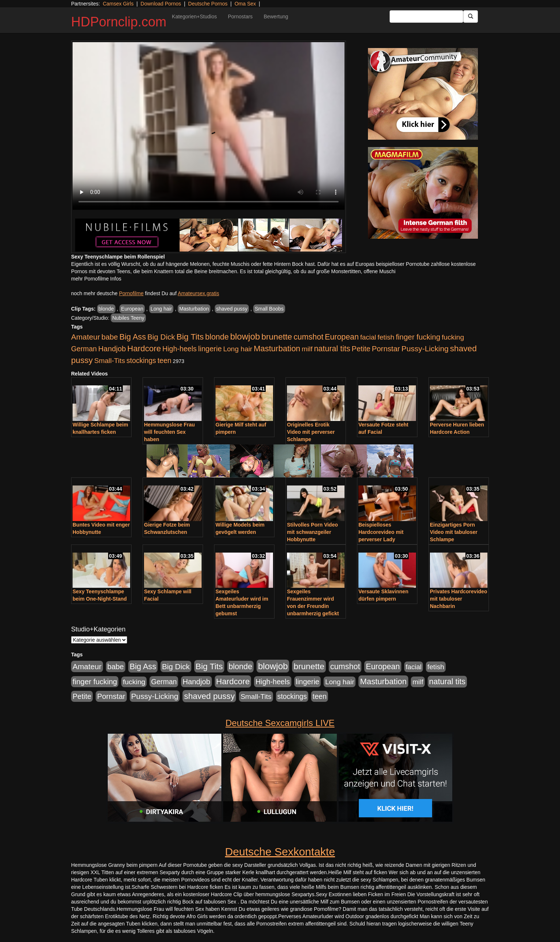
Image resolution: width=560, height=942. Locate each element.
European (132, 309)
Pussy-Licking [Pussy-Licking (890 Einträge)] (425, 349)
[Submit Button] (471, 17)
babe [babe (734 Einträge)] (110, 337)
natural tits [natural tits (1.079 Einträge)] (332, 349)
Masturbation (194, 309)
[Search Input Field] (426, 17)
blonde (106, 309)
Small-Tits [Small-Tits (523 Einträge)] (110, 361)
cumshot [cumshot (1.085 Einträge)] (308, 337)
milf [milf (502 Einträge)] (307, 349)
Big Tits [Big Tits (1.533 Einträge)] (190, 337)
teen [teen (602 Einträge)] (165, 360)
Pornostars (240, 17)
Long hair (161, 309)
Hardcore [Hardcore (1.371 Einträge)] (144, 349)
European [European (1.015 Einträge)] (342, 337)
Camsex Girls (118, 4)
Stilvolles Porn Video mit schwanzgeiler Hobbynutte (312, 532)
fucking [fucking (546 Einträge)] (453, 337)
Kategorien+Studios (194, 17)
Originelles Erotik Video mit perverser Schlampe (311, 432)
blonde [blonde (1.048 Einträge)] (217, 337)
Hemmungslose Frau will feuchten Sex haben (169, 432)
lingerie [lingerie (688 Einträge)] (210, 349)
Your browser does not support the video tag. (209, 126)
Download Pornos (161, 4)
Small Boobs (269, 309)
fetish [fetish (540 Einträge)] (386, 337)
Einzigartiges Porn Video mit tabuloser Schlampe (454, 532)
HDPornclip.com (119, 22)
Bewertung (276, 17)
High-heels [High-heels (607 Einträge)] (180, 349)
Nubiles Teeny (128, 318)
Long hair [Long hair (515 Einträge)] (238, 349)
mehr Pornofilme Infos (96, 279)
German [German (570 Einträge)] (84, 349)
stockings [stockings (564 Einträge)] (141, 360)
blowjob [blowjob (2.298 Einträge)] (245, 336)
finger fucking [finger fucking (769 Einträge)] (418, 337)
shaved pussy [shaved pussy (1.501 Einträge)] (209, 696)
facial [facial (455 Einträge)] (368, 337)
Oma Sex (245, 4)
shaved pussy (232, 309)
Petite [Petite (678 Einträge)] (361, 349)
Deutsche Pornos (208, 4)
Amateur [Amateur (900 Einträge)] (86, 337)
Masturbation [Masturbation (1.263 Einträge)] (277, 349)
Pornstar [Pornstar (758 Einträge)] (386, 349)
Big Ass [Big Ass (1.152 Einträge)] (133, 337)
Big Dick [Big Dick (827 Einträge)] (161, 337)
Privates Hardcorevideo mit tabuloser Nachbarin (458, 599)
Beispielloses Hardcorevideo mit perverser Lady (381, 532)
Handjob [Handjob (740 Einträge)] (112, 349)
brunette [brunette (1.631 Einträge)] (277, 337)
